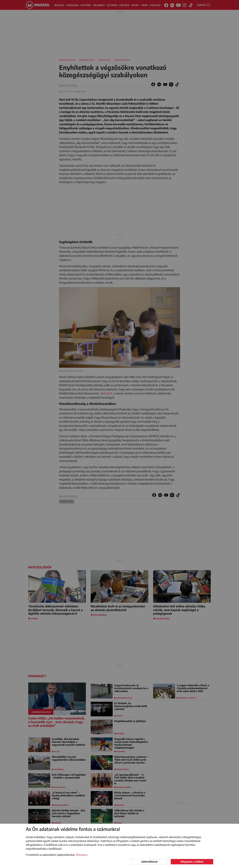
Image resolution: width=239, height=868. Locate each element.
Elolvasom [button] (82, 855)
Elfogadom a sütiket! (192, 862)
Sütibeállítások (149, 862)
